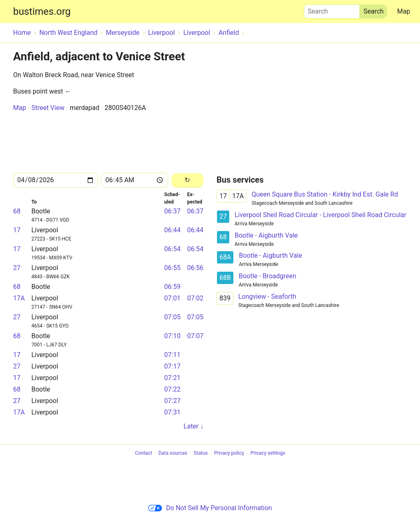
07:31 (172, 412)
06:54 (172, 249)
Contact (144, 453)
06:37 (172, 211)
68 (17, 211)
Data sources (173, 453)
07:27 (172, 401)
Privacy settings (268, 453)
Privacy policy (229, 453)
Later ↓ (194, 426)
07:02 (195, 298)
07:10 (172, 336)
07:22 (172, 389)
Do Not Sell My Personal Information (210, 508)
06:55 (172, 268)
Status (201, 453)
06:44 (172, 230)
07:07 (195, 336)
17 (17, 230)
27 (17, 268)
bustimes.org (42, 11)
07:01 (172, 298)
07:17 (172, 366)
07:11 (172, 355)
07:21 (172, 378)
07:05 (172, 317)
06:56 (195, 268)
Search (332, 9)
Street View (48, 108)
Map (404, 11)
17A (19, 298)
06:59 (172, 287)
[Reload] (187, 180)
